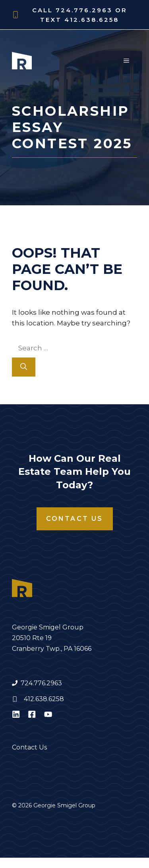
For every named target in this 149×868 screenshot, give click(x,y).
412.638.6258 (44, 699)
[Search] (24, 367)
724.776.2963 (41, 683)
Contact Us (75, 519)
